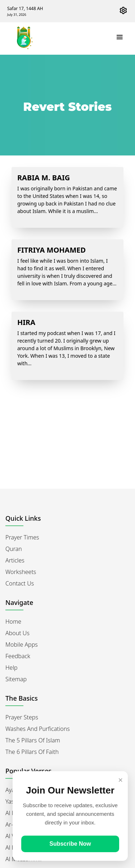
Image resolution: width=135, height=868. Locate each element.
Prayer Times (22, 537)
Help (12, 668)
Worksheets (21, 572)
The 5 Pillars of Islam (33, 740)
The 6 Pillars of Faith (32, 752)
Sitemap (16, 679)
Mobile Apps (22, 645)
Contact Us (20, 583)
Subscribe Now (70, 844)
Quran (14, 549)
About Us (17, 633)
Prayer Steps (22, 717)
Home (13, 621)
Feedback (18, 656)
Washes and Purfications (38, 729)
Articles (15, 560)
